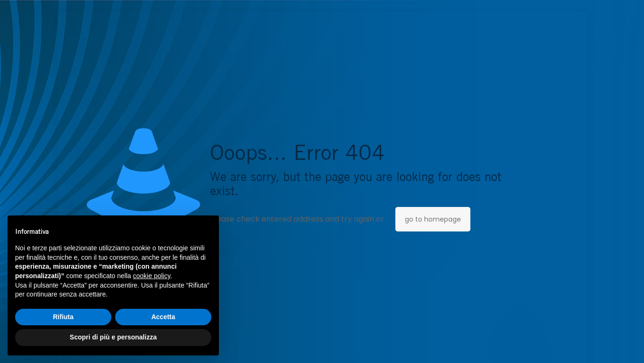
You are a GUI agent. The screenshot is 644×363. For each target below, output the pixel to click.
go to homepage (433, 219)
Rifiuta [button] (63, 317)
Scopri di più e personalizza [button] (113, 337)
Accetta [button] (163, 317)
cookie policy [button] (152, 276)
